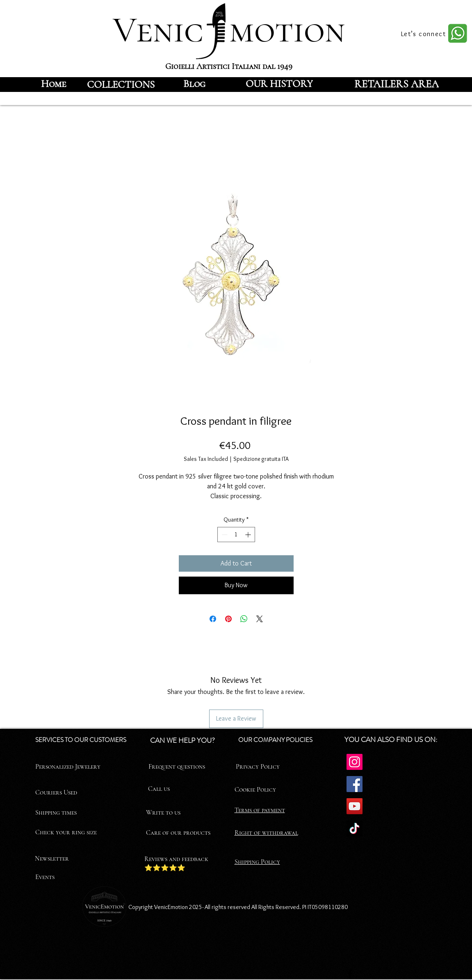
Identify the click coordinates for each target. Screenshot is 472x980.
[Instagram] (355, 762)
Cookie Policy (255, 790)
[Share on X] (260, 619)
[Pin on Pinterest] (228, 619)
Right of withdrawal (266, 833)
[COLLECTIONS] (121, 85)
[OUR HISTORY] (279, 84)
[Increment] (249, 535)
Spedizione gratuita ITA (261, 459)
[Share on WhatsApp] (244, 619)
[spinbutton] (236, 535)
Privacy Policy (258, 767)
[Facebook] (355, 784)
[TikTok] (355, 828)
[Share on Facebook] (213, 619)
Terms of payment (260, 810)
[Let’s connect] (424, 34)
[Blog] (194, 84)
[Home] (54, 84)
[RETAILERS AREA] (397, 84)
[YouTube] (355, 806)
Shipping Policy (257, 862)
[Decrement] (224, 535)
